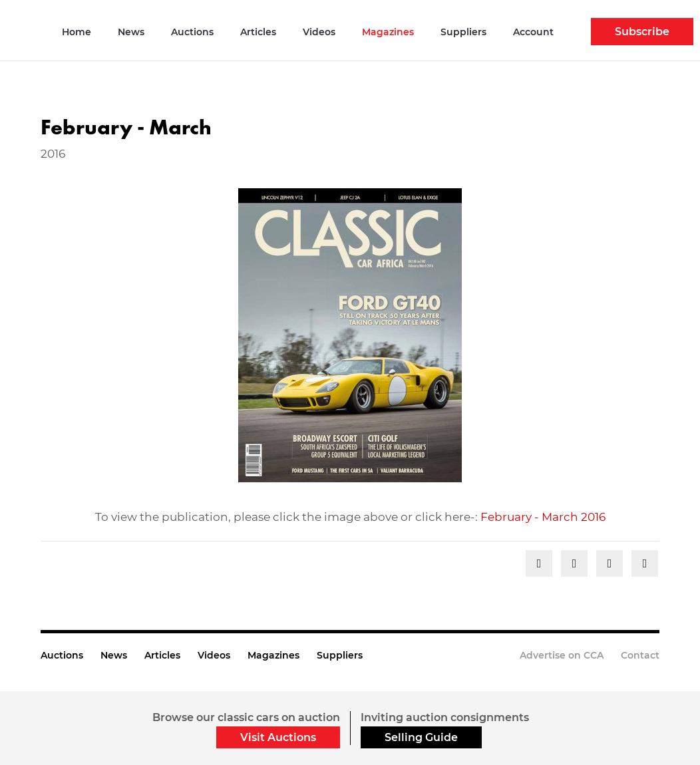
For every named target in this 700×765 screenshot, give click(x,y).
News (131, 32)
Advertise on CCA (562, 655)
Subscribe (642, 32)
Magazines (388, 32)
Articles (258, 32)
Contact (640, 655)
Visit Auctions (278, 737)
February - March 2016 (543, 517)
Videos (319, 32)
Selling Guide (421, 737)
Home (77, 32)
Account (533, 32)
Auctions (192, 32)
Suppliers (463, 32)
